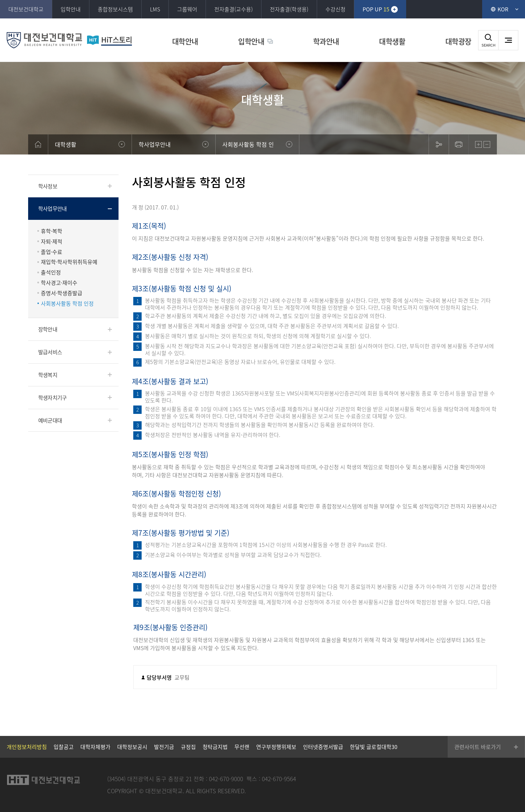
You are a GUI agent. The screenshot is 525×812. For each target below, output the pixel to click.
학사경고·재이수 (59, 283)
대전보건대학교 (26, 9)
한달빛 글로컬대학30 (374, 747)
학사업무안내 (52, 208)
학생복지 (48, 375)
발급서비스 (50, 352)
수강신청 (335, 9)
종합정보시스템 (115, 9)
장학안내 (48, 329)
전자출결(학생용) (289, 9)
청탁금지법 (215, 747)
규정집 (188, 747)
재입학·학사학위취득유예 (69, 262)
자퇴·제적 (52, 241)
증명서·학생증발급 (62, 293)
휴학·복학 (52, 231)
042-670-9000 (226, 779)
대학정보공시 (132, 747)
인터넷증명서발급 (323, 747)
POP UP (376, 9)
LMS (155, 9)
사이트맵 (508, 40)
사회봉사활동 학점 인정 (67, 303)
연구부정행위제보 (276, 747)
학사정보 (48, 186)
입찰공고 (64, 747)
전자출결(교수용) (234, 9)
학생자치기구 (52, 397)
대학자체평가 (95, 747)
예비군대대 (50, 420)
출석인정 (51, 272)
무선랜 (242, 747)
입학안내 (71, 9)
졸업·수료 (52, 252)
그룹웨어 (187, 9)
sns (439, 144)
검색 (488, 40)
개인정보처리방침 (27, 747)
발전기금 (164, 747)
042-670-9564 (279, 779)
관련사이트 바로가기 (478, 747)
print (459, 144)
